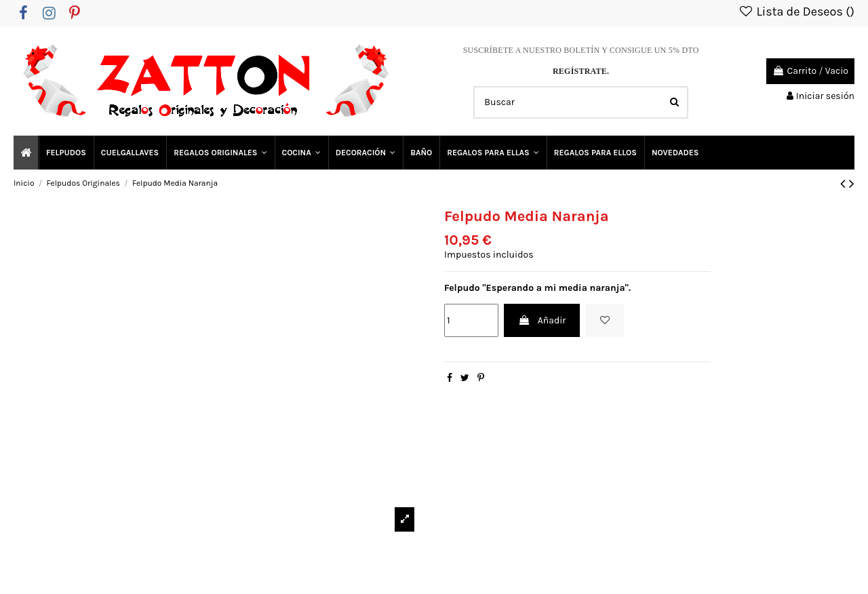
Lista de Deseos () (796, 12)
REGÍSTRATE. (581, 71)
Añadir (542, 320)
